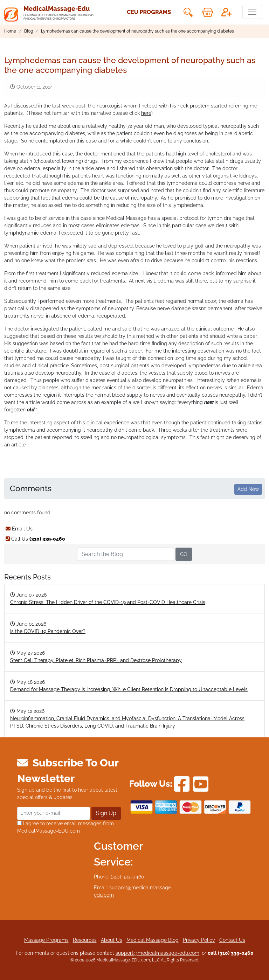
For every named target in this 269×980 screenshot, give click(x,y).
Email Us (19, 529)
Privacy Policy (199, 940)
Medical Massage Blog (153, 940)
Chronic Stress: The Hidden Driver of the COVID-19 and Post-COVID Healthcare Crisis (108, 602)
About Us (112, 940)
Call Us (35, 539)
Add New (248, 489)
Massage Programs (46, 940)
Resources (85, 940)
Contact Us (232, 940)
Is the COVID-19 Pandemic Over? (48, 631)
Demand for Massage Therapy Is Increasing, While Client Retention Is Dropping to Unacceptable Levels (129, 689)
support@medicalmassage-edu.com (157, 953)
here (146, 113)
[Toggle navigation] (252, 12)
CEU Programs (149, 12)
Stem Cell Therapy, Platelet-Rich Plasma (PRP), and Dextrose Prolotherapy (96, 660)
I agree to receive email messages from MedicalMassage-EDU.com (65, 827)
